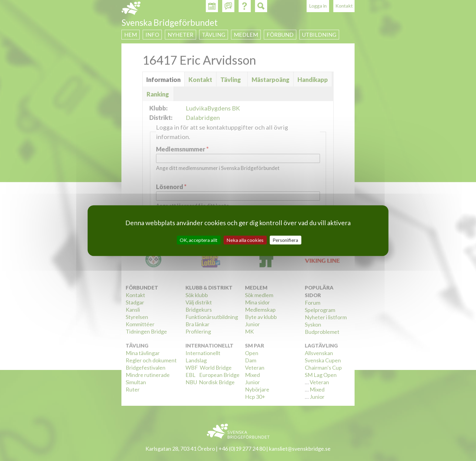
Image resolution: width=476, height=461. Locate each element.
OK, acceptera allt (199, 240)
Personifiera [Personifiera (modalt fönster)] (285, 240)
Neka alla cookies (245, 240)
